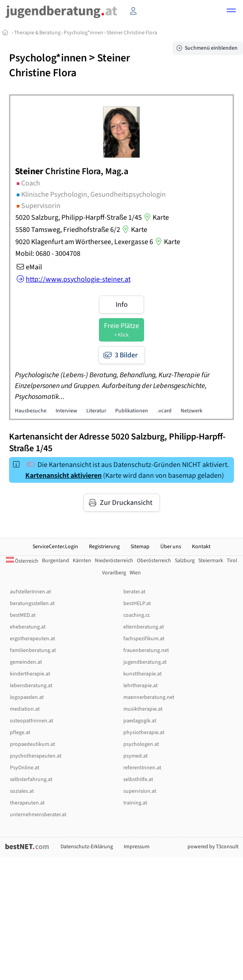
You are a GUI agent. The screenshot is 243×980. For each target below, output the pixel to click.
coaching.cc (137, 615)
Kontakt (201, 547)
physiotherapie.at (144, 733)
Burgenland (56, 561)
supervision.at (140, 791)
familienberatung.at (33, 650)
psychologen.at (141, 744)
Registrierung (104, 547)
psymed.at (136, 756)
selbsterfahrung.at (31, 779)
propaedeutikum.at (33, 744)
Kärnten (82, 561)
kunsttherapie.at (143, 674)
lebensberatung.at (31, 686)
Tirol (232, 561)
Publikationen (132, 411)
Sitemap (140, 547)
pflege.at (20, 733)
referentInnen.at (142, 768)
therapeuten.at (27, 803)
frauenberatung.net (146, 650)
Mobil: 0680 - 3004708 (48, 254)
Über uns (171, 547)
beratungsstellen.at (32, 603)
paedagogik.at (140, 721)
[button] (231, 12)
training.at (135, 803)
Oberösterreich (154, 561)
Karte (155, 217)
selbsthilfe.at (138, 779)
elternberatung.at (144, 627)
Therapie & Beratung (37, 33)
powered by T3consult (213, 847)
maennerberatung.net (149, 697)
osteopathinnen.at (32, 721)
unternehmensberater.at (38, 815)
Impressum (137, 847)
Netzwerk (192, 411)
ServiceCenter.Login (55, 547)
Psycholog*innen (84, 33)
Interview (66, 411)
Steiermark (211, 561)
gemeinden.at (26, 662)
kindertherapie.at (30, 674)
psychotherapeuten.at (36, 756)
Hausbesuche (31, 411)
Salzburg (185, 561)
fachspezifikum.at (144, 639)
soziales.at (22, 791)
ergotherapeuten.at (33, 639)
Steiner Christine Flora (132, 33)
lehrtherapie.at (140, 686)
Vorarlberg (114, 573)
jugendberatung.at (145, 662)
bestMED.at (23, 615)
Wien (135, 573)
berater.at (134, 592)
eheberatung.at (28, 627)
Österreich (22, 561)
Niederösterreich (114, 561)
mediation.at (25, 709)
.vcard (164, 411)
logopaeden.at (27, 697)
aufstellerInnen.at (30, 592)
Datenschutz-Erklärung (87, 847)
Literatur (96, 411)
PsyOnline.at (25, 768)
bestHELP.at (137, 603)
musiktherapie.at (143, 709)
